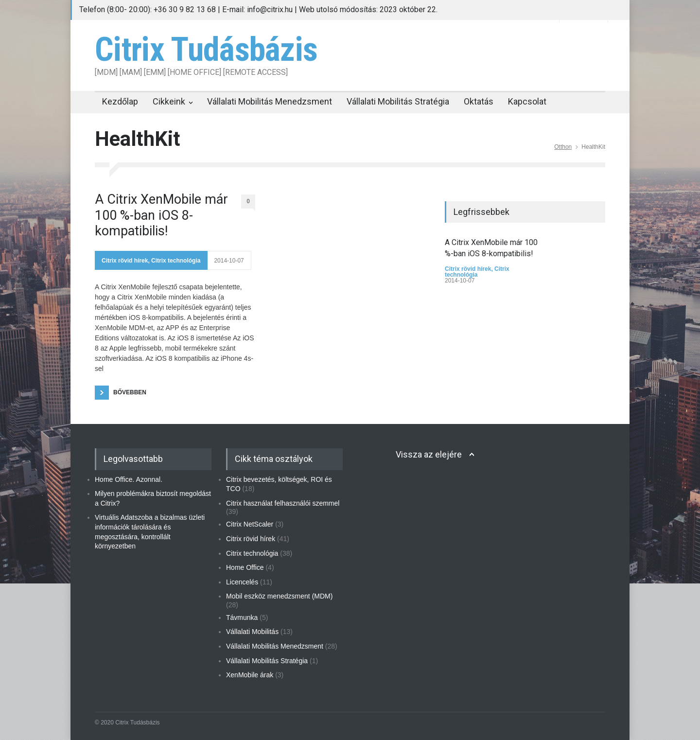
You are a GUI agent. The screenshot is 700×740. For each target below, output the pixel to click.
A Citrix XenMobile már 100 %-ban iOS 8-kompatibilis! (161, 215)
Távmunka (242, 617)
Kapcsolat (527, 101)
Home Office (245, 567)
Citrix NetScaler (250, 524)
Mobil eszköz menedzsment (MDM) (279, 596)
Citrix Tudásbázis (206, 50)
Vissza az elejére (429, 454)
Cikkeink (169, 101)
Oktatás (479, 101)
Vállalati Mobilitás (252, 632)
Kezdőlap (120, 101)
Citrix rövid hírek (125, 261)
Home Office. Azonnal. (129, 479)
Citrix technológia (176, 261)
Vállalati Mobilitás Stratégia (398, 101)
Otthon (563, 147)
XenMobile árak (250, 675)
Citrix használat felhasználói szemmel (283, 503)
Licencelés (242, 582)
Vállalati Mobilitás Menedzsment (270, 101)
